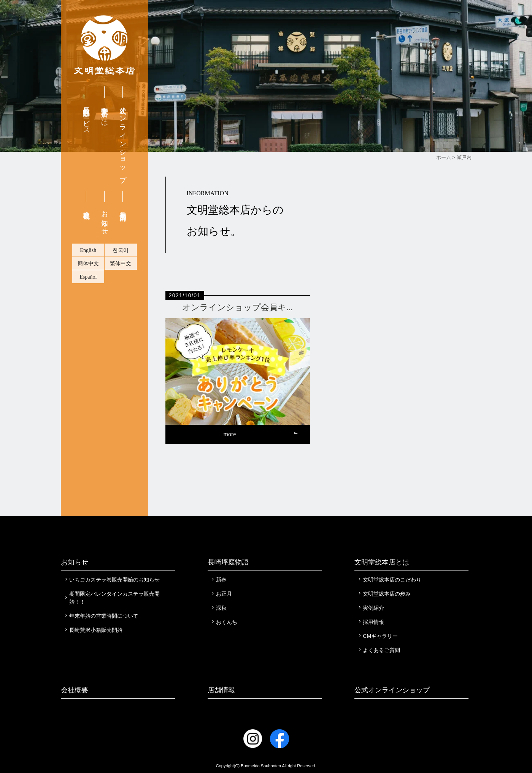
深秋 (221, 608)
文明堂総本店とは (105, 112)
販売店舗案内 (123, 208)
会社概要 (86, 207)
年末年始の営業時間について (104, 616)
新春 (221, 580)
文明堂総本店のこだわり (392, 580)
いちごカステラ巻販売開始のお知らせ (114, 580)
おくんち (227, 622)
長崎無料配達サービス (86, 117)
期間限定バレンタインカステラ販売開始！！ (114, 598)
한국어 (121, 250)
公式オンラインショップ (123, 140)
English (88, 250)
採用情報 (373, 622)
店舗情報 (221, 690)
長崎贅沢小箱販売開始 (96, 630)
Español (88, 277)
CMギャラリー (380, 636)
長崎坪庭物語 (228, 562)
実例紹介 (373, 608)
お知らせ (105, 219)
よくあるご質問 (381, 650)
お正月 (224, 594)
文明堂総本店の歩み (387, 594)
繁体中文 (121, 264)
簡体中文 (88, 264)
